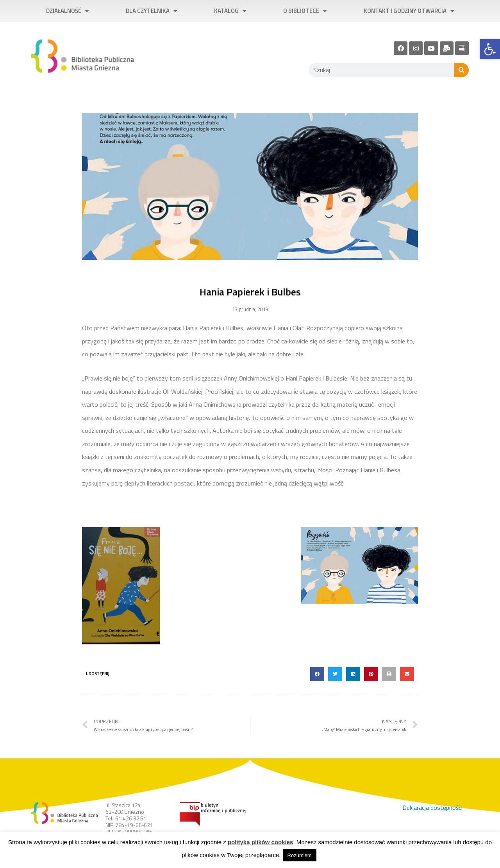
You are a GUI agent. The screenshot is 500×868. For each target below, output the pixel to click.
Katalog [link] (230, 11)
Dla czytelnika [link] (151, 11)
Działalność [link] (67, 11)
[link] (490, 49)
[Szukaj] (462, 70)
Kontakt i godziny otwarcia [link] (409, 11)
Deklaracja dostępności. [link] (433, 808)
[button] (317, 674)
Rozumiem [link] (300, 855)
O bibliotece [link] (305, 11)
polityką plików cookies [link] (261, 842)
